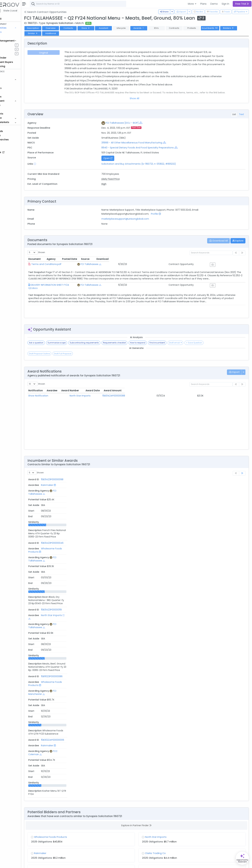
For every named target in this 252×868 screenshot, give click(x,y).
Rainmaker (83, 484)
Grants (11, 36)
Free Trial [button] (242, 4)
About (46, 863)
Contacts (86, 28)
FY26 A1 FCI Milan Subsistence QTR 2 (171, 666)
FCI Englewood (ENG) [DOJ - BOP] (83, 763)
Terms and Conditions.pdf (64, 264)
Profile (168, 214)
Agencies (13, 105)
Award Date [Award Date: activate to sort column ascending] (179, 391)
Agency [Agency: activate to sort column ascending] (127, 259)
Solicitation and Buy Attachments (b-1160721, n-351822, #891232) (150, 164)
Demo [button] (214, 4)
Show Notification (56, 396)
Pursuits (12, 49)
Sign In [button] (225, 4)
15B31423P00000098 (57, 484)
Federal (10, 11)
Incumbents (228, 28)
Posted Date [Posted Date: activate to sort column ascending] (167, 259)
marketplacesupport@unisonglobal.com (137, 219)
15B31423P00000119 (56, 507)
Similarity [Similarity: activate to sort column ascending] (232, 479)
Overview (68, 28)
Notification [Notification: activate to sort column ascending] (53, 391)
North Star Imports (96, 396)
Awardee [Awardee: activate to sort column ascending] (91, 391)
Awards (156, 28)
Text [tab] (241, 114)
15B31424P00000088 (138, 396)
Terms (67, 863)
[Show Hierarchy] (153, 123)
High (116, 184)
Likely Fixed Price (122, 179)
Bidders (51, 33)
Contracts (13, 32)
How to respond (155, 343)
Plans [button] (203, 4)
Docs (104, 28)
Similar (68, 33)
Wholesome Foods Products (92, 496)
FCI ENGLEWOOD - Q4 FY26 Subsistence (71, 755)
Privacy (77, 863)
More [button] (191, 4)
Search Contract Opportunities (63, 12)
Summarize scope (74, 343)
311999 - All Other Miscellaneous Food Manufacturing (144, 143)
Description (51, 28)
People (11, 109)
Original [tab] (60, 53)
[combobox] (96, 4)
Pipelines (12, 45)
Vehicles (12, 84)
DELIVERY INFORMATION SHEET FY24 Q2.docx (73, 288)
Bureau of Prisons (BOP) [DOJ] (81, 675)
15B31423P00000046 (57, 496)
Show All (143, 98)
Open (120, 158)
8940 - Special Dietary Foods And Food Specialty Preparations (149, 148)
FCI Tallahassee (134, 264)
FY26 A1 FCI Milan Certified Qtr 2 (168, 755)
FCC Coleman (133, 530)
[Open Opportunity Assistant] (242, 858)
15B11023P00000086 (57, 518)
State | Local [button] (28, 11)
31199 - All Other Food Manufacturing (180, 783)
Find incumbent (175, 343)
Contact (56, 863)
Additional (86, 33)
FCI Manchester (134, 518)
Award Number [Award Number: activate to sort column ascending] (136, 391)
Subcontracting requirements (102, 343)
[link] (242, 473)
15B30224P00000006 (58, 530)
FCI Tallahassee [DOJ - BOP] (134, 123)
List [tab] (234, 114)
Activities (13, 54)
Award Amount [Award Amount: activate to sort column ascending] (215, 391)
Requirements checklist (132, 343)
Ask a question (54, 343)
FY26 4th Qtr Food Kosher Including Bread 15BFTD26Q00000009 (85, 666)
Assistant (121, 28)
